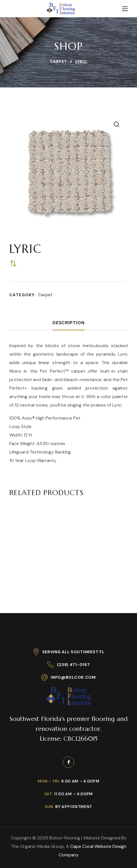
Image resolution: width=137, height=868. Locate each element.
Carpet (58, 61)
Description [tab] (68, 323)
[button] (116, 124)
